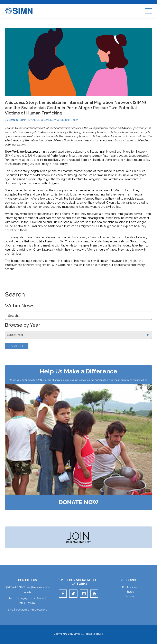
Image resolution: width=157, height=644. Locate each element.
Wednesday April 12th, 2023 (60, 120)
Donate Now (79, 502)
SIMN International (22, 120)
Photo (130, 592)
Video (130, 596)
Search (17, 346)
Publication (130, 587)
